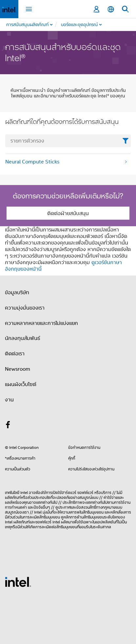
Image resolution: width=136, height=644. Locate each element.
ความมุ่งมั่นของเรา (25, 308)
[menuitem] (93, 25)
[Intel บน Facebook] (8, 426)
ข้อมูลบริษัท (17, 292)
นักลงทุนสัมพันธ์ (22, 338)
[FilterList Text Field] (68, 141)
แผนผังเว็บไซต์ (21, 384)
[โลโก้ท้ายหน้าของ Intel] (18, 581)
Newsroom (18, 369)
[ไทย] (111, 9)
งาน (9, 399)
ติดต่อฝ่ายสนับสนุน (68, 213)
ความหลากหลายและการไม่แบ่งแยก (41, 323)
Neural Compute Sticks (32, 161)
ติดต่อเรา (15, 353)
